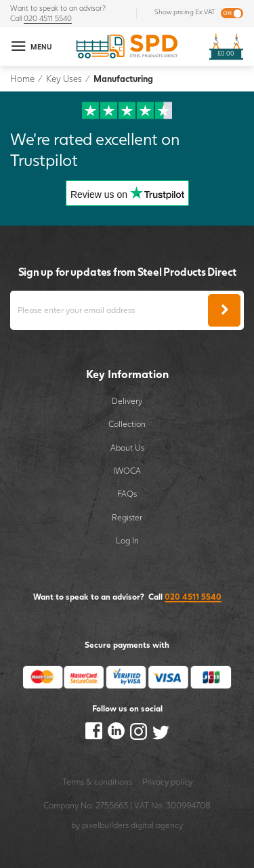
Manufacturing (123, 79)
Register (127, 517)
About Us (127, 448)
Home (22, 79)
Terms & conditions (97, 782)
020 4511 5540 (48, 18)
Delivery (127, 401)
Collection (127, 424)
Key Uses (64, 79)
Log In (127, 540)
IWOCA (127, 471)
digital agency (157, 825)
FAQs (127, 494)
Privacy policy (167, 782)
